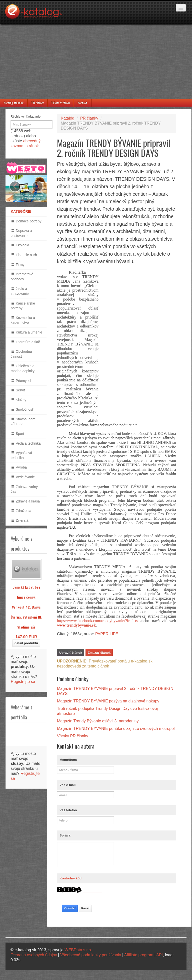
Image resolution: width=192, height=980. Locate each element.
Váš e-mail (67, 785)
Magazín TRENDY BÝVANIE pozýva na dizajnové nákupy (108, 701)
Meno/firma (68, 760)
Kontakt (82, 103)
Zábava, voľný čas (24, 489)
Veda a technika (26, 443)
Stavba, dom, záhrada (23, 422)
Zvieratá (19, 520)
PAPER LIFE (107, 634)
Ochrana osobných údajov (34, 955)
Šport (17, 434)
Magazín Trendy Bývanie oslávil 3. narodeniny (98, 721)
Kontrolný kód (70, 878)
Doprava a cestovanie (21, 233)
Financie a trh (24, 255)
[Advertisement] (96, 62)
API (159, 955)
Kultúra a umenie (26, 332)
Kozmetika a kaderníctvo (23, 320)
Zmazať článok (99, 653)
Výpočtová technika (21, 455)
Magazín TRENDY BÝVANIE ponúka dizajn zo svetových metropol (116, 729)
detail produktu (26, 643)
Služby (18, 400)
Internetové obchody (22, 277)
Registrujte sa (23, 682)
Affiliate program (139, 955)
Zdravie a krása (25, 501)
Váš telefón (68, 810)
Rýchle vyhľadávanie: (26, 116)
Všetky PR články (72, 736)
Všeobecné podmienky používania (91, 955)
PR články (37, 103)
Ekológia (20, 245)
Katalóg (67, 118)
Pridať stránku (61, 103)
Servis (18, 390)
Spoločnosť (22, 409)
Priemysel (21, 381)
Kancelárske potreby (23, 306)
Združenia (21, 511)
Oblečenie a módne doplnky (23, 368)
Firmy (18, 265)
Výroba (19, 467)
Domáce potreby (26, 221)
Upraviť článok (71, 653)
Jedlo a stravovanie (20, 291)
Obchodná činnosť (21, 354)
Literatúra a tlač (25, 342)
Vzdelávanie (23, 477)
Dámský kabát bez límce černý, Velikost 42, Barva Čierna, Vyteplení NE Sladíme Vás (26, 607)
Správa (65, 835)
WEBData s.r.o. (78, 950)
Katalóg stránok (14, 103)
